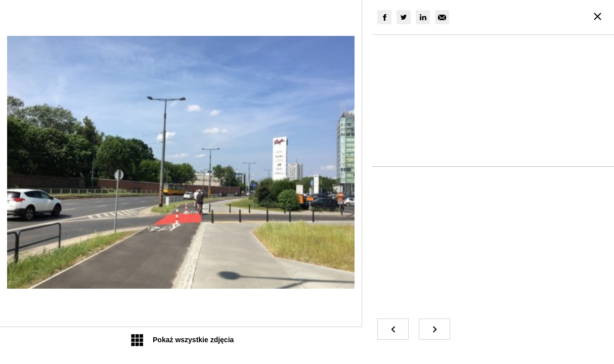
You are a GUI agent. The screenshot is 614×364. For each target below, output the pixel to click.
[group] (384, 17)
